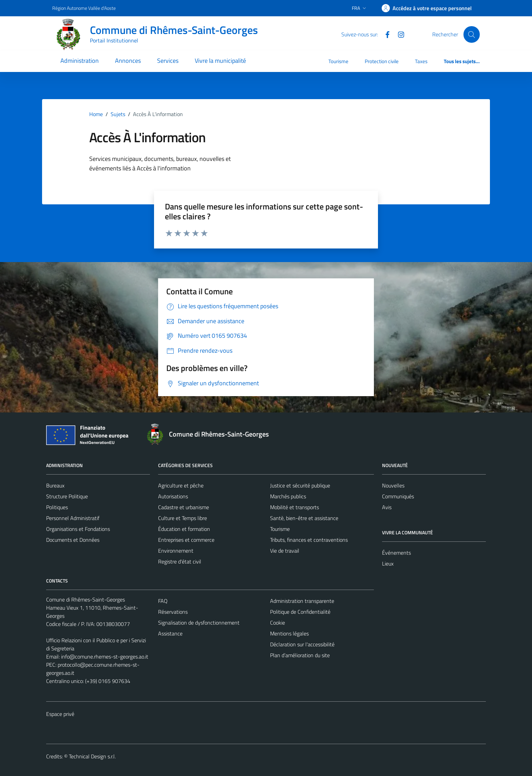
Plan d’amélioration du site (300, 655)
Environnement (176, 551)
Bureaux (55, 485)
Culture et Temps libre (183, 518)
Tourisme (338, 61)
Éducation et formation (184, 529)
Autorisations (173, 496)
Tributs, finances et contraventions (309, 540)
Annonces (128, 61)
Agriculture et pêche (181, 485)
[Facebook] (385, 34)
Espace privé (60, 714)
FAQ (163, 601)
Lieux (388, 563)
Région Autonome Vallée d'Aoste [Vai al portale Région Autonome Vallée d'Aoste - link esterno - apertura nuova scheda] (84, 8)
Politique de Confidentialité (300, 612)
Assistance (170, 633)
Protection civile (382, 61)
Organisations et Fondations (78, 529)
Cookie (278, 623)
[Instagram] (398, 34)
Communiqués (398, 496)
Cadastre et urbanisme (184, 507)
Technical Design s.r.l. (92, 756)
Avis (387, 507)
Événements (396, 553)
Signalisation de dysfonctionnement (199, 623)
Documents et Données (73, 540)
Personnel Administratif (73, 518)
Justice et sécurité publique (300, 485)
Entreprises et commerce (186, 540)
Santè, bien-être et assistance (304, 518)
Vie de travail (285, 551)
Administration (80, 61)
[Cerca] (472, 34)
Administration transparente (302, 601)
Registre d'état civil (180, 561)
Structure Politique (67, 496)
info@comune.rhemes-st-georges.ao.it (105, 657)
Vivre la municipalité (220, 61)
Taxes (421, 61)
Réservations (173, 612)
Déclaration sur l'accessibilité (302, 644)
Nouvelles (393, 485)
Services (168, 61)
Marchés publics (288, 496)
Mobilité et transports (294, 507)
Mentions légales (289, 633)
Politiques (57, 507)
